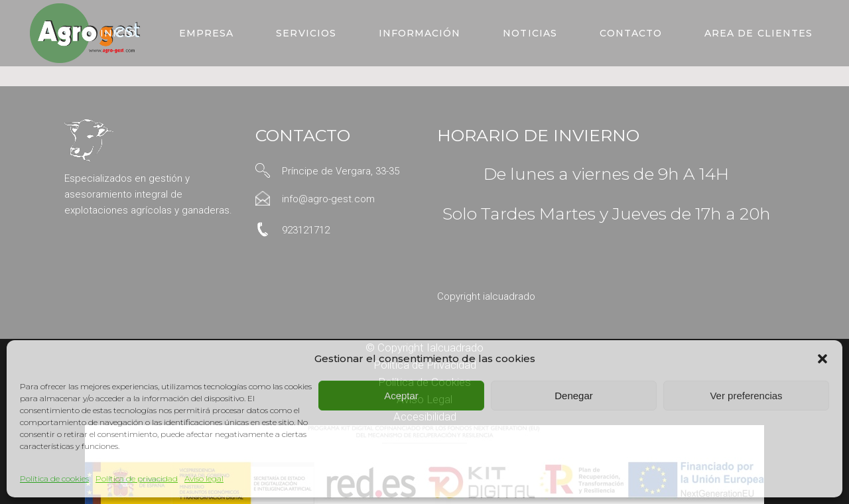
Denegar (574, 396)
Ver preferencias (746, 396)
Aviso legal (204, 478)
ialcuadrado (509, 296)
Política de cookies (54, 478)
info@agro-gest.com (328, 199)
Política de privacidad (137, 478)
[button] (822, 359)
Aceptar (401, 396)
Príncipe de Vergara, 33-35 (341, 171)
